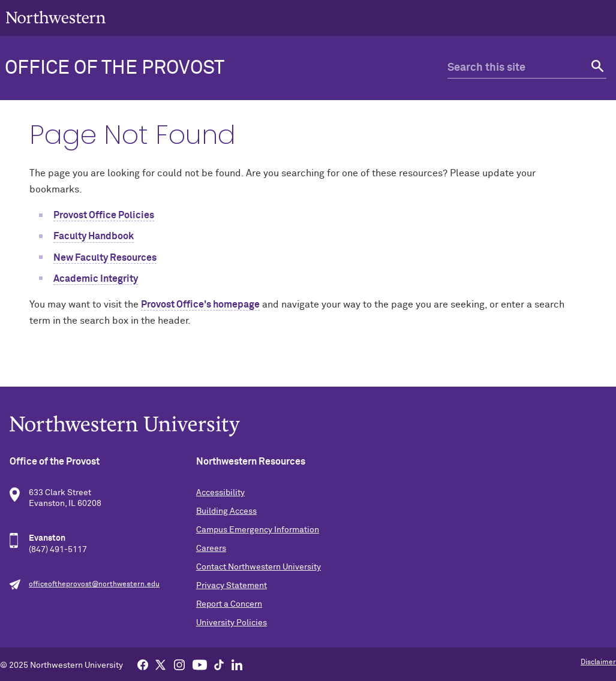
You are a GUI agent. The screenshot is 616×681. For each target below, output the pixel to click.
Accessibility (220, 493)
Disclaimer (598, 662)
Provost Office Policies (104, 215)
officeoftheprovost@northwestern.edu (94, 584)
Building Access (226, 511)
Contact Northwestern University (259, 567)
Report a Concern (229, 604)
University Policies (232, 623)
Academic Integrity (96, 279)
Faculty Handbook (94, 236)
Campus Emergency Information (258, 530)
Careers (211, 549)
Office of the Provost (115, 68)
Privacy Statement (232, 586)
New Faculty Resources (105, 258)
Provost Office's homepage (200, 305)
